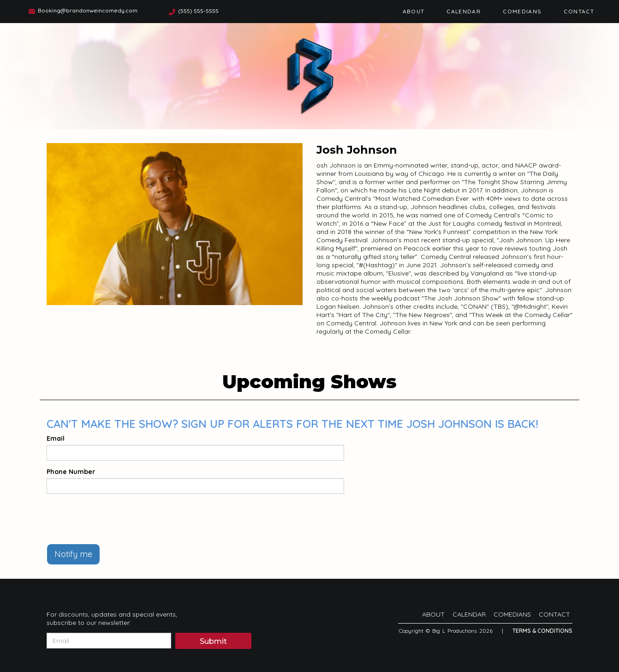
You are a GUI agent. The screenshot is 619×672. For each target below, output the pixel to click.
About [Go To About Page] (414, 11)
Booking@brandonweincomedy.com (88, 10)
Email (56, 438)
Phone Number (71, 472)
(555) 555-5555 (198, 11)
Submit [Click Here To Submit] (213, 641)
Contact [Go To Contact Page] (579, 11)
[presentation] (117, 519)
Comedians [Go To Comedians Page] (522, 11)
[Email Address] (109, 641)
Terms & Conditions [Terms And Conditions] (542, 631)
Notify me (73, 554)
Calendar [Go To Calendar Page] (464, 11)
